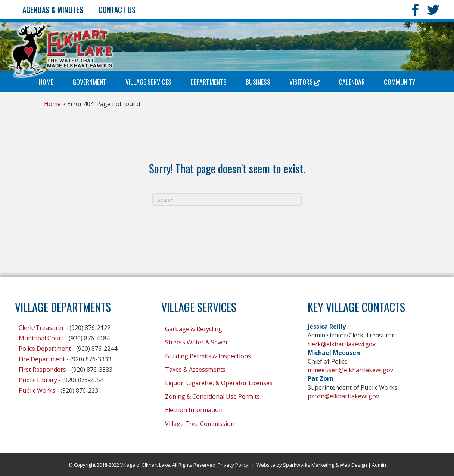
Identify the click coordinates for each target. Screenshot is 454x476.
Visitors (304, 82)
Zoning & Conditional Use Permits (212, 396)
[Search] (227, 200)
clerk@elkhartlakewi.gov (342, 344)
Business (258, 82)
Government (89, 82)
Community (399, 82)
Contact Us (117, 10)
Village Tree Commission (200, 424)
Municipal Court (41, 338)
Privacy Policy (233, 465)
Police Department (45, 349)
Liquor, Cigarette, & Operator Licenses (219, 383)
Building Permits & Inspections (208, 356)
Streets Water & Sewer (197, 342)
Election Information (194, 410)
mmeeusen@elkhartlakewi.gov (350, 370)
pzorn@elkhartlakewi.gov (343, 396)
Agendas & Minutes (53, 10)
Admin (379, 465)
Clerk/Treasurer (41, 328)
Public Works (37, 390)
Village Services (148, 82)
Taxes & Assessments (195, 370)
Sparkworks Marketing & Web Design (325, 465)
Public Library (38, 380)
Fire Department (42, 359)
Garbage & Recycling (194, 329)
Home (46, 82)
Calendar (352, 82)
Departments (209, 82)
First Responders (42, 370)
